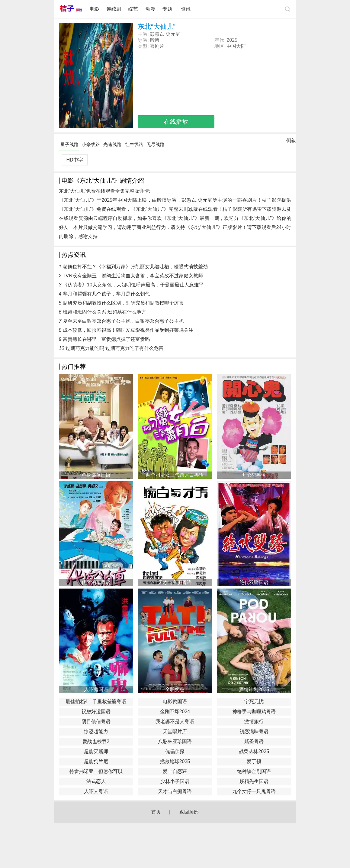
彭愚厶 (157, 34)
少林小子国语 (175, 781)
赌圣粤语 (254, 741)
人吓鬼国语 (96, 689)
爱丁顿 (254, 761)
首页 (156, 812)
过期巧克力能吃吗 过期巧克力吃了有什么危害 (114, 348)
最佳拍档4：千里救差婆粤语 (96, 702)
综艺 (133, 9)
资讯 (186, 9)
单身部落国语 (96, 475)
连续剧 (114, 9)
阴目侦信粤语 (96, 721)
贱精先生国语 (254, 781)
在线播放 (176, 122)
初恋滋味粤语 (254, 731)
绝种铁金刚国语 (254, 771)
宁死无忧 (254, 702)
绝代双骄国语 (254, 582)
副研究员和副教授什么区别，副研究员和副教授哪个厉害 (123, 303)
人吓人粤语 (96, 791)
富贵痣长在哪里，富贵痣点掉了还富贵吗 (106, 339)
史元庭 (173, 34)
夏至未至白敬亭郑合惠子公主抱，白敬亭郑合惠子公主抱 (123, 321)
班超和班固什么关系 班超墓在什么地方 (104, 312)
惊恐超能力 (96, 731)
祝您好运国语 (96, 711)
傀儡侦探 (175, 751)
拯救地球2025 (175, 761)
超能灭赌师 (96, 751)
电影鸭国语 (175, 702)
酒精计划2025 (254, 689)
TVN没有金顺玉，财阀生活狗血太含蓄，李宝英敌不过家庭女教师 (133, 276)
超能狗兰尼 (96, 761)
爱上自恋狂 (175, 771)
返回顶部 (189, 812)
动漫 (150, 9)
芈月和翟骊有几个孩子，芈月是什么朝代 (106, 294)
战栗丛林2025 (254, 751)
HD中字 (74, 160)
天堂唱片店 (175, 731)
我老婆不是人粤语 (175, 721)
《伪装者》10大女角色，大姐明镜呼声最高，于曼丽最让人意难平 (133, 285)
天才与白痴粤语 (175, 582)
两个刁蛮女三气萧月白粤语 (175, 475)
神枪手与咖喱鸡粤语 (254, 711)
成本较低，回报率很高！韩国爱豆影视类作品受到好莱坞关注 (128, 330)
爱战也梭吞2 (96, 741)
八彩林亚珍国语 (175, 741)
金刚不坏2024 (175, 711)
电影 (94, 9)
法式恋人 (96, 781)
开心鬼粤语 (254, 475)
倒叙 (291, 142)
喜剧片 (157, 46)
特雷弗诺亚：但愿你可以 (96, 771)
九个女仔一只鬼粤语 (254, 791)
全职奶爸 (175, 689)
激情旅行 (254, 721)
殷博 (155, 40)
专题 (168, 9)
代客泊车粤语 (96, 582)
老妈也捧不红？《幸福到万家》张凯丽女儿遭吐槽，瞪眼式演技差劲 (135, 267)
